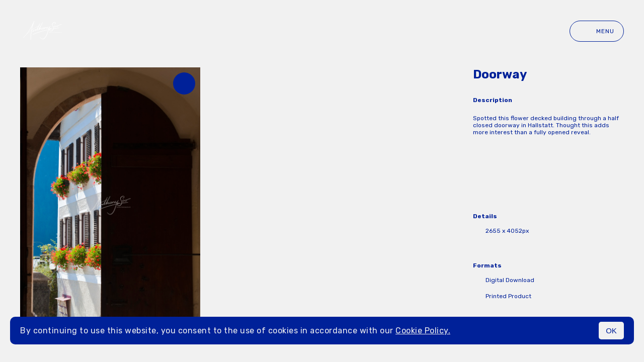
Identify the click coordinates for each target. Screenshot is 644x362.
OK (611, 331)
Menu (597, 31)
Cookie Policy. (423, 331)
